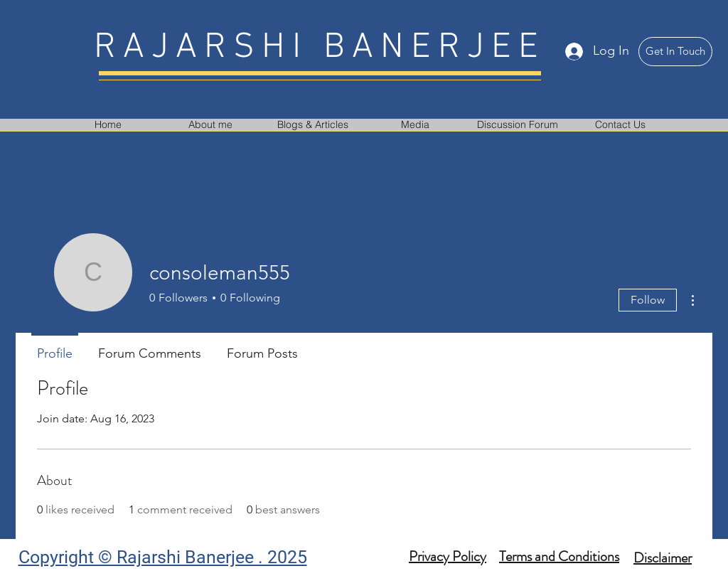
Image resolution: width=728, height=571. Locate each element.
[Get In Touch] (675, 52)
